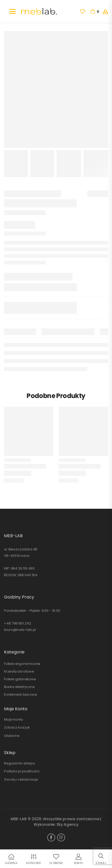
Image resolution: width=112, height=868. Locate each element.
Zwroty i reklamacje (21, 779)
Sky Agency (67, 824)
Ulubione (12, 736)
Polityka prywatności (22, 771)
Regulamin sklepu (19, 763)
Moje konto (14, 719)
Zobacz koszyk (17, 727)
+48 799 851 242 (18, 623)
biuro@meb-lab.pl (20, 630)
